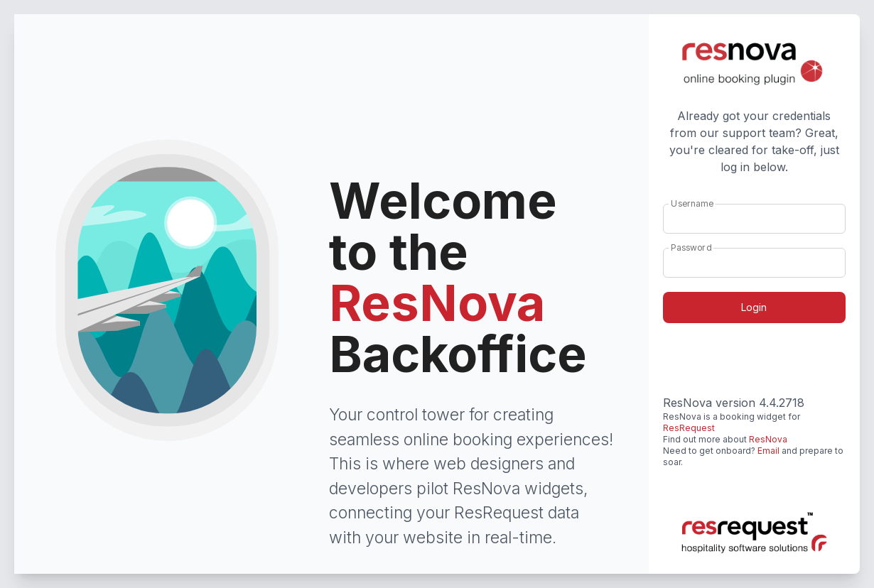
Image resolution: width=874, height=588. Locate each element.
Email (768, 451)
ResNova (768, 439)
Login (754, 307)
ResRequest (689, 428)
